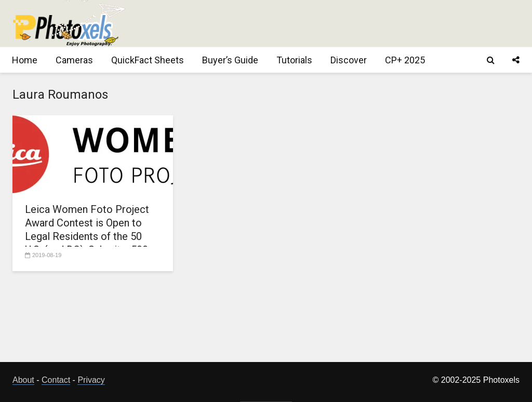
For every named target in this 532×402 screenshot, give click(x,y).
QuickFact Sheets (148, 60)
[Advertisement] (330, 23)
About (23, 380)
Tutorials (294, 60)
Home (25, 60)
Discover (349, 60)
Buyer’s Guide (230, 60)
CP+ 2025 (405, 60)
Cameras (74, 60)
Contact (56, 380)
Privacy (91, 380)
